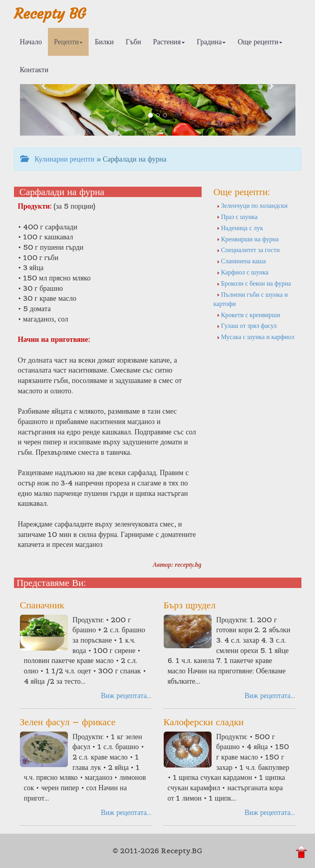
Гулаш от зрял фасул (247, 325)
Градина (211, 42)
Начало (31, 42)
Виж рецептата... (126, 695)
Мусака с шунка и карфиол (256, 337)
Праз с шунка (237, 217)
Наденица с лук (240, 228)
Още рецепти (260, 42)
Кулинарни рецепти (57, 159)
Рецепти (68, 42)
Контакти (34, 70)
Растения (169, 42)
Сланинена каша (241, 261)
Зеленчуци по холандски (252, 205)
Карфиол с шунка (243, 272)
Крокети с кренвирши (249, 315)
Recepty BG (50, 14)
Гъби (134, 42)
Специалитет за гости (248, 250)
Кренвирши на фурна (248, 239)
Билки (104, 42)
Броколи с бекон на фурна (254, 283)
